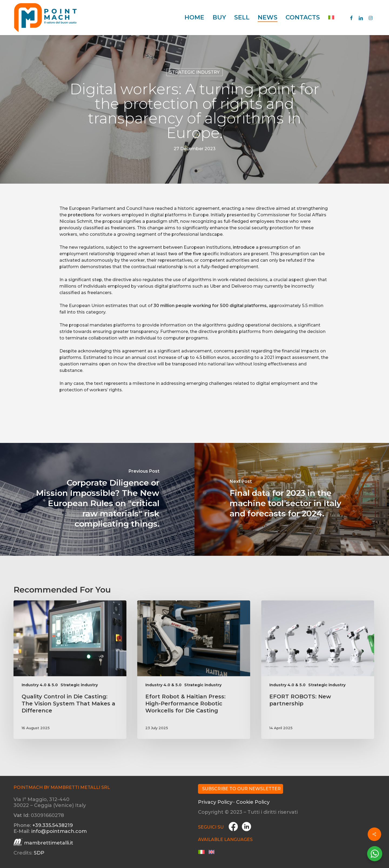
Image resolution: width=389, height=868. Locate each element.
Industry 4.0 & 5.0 (40, 685)
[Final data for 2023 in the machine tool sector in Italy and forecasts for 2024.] (292, 499)
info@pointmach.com (59, 831)
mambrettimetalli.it (49, 843)
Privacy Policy (215, 802)
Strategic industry (194, 72)
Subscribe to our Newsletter (241, 789)
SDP (39, 853)
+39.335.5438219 (53, 825)
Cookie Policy (253, 802)
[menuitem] (331, 18)
